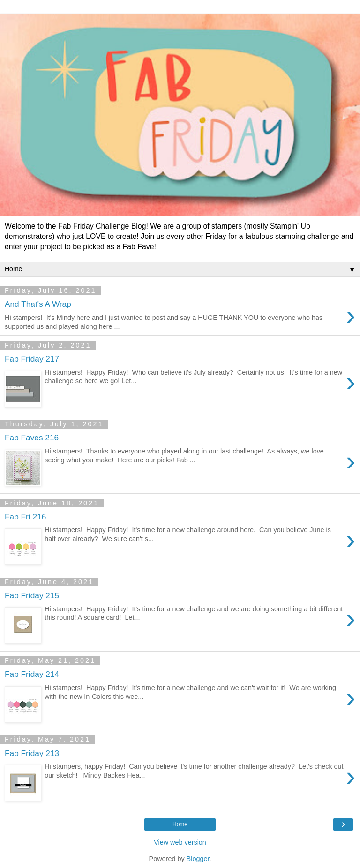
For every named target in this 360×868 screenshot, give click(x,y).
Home (180, 824)
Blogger (198, 859)
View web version (180, 842)
